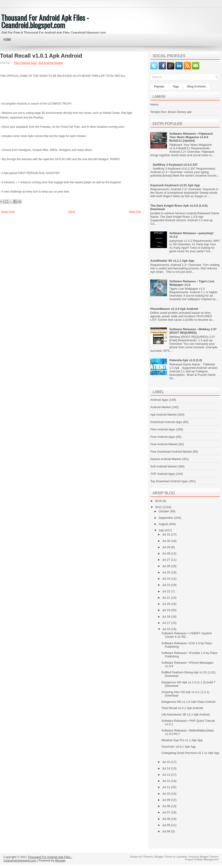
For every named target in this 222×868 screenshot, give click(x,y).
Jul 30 (166, 541)
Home (7, 39)
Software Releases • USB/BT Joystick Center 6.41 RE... (187, 635)
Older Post (135, 212)
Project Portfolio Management (202, 859)
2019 (159, 501)
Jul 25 (166, 572)
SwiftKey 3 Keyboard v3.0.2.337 (175, 165)
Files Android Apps (25, 63)
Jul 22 (166, 591)
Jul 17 (166, 623)
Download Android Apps (166, 422)
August (164, 524)
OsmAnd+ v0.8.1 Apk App (179, 747)
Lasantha (181, 857)
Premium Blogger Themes (204, 857)
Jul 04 (166, 831)
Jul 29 (166, 547)
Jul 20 (166, 604)
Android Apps (159, 400)
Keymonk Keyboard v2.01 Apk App (175, 185)
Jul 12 (166, 781)
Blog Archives (197, 87)
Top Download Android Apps (169, 481)
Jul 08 (166, 806)
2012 (159, 507)
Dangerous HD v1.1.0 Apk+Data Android (188, 702)
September (166, 518)
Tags (176, 87)
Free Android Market (164, 444)
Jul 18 (166, 617)
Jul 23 (166, 585)
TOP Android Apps (163, 474)
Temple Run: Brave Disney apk (171, 112)
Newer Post (8, 212)
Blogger (60, 860)
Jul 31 (166, 534)
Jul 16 (166, 629)
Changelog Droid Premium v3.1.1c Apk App (190, 753)
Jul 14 (166, 768)
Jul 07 (166, 812)
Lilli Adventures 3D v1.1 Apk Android (186, 714)
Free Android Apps (163, 437)
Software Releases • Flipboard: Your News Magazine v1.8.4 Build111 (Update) (191, 137)
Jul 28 (166, 553)
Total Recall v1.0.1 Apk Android (41, 56)
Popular (159, 87)
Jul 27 (166, 560)
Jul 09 (166, 800)
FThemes (147, 857)
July (162, 530)
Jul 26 (166, 566)
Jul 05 (166, 825)
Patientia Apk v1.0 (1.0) (186, 360)
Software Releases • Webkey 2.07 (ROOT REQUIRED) (193, 331)
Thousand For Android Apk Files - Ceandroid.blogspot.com (45, 21)
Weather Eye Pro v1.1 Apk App (182, 740)
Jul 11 (166, 787)
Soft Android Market (51, 63)
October (164, 511)
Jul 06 (166, 819)
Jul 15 (166, 762)
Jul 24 (166, 579)
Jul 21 (166, 598)
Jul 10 (166, 794)
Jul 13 (166, 775)
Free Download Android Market (171, 452)
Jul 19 (166, 610)
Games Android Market (166, 459)
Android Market (160, 407)
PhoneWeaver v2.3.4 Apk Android (174, 309)
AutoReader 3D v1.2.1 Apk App (172, 261)
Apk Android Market (163, 415)
